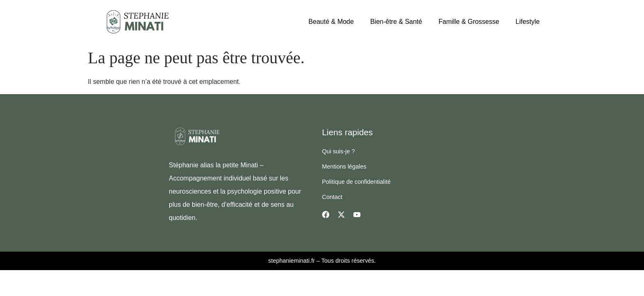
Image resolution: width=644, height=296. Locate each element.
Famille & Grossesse (469, 22)
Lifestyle (528, 22)
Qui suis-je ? (338, 151)
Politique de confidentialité (356, 182)
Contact (332, 197)
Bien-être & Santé (396, 22)
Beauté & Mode (331, 22)
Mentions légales (344, 166)
